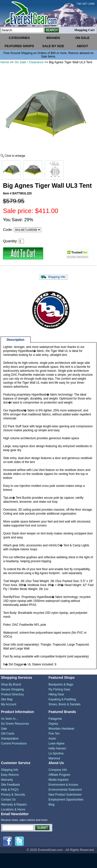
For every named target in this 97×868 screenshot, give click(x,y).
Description (16, 340)
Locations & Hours (13, 809)
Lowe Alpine (56, 744)
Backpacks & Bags (61, 684)
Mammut (54, 758)
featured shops (19, 46)
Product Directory (12, 694)
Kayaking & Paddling (62, 699)
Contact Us (8, 800)
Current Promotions (14, 744)
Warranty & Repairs (14, 805)
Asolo (52, 739)
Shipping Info (10, 770)
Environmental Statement (65, 790)
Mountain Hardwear (61, 729)
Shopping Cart (84, 30)
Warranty (7, 780)
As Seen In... (10, 719)
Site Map (7, 699)
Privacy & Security (13, 795)
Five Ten (54, 734)
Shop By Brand (11, 684)
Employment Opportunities (66, 800)
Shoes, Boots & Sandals (64, 704)
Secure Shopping (12, 689)
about (82, 46)
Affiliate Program (59, 775)
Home (5, 62)
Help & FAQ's (10, 790)
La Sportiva (56, 753)
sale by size (53, 46)
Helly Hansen (57, 748)
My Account (9, 704)
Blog (51, 805)
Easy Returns (10, 775)
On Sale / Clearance (29, 62)
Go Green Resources (15, 724)
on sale (82, 38)
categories (19, 38)
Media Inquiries (58, 780)
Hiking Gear (56, 694)
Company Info (58, 770)
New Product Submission (65, 795)
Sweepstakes (10, 739)
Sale (4, 729)
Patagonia (55, 719)
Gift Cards (8, 734)
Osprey (53, 724)
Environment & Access (63, 785)
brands (53, 38)
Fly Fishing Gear (59, 689)
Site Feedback (10, 785)
